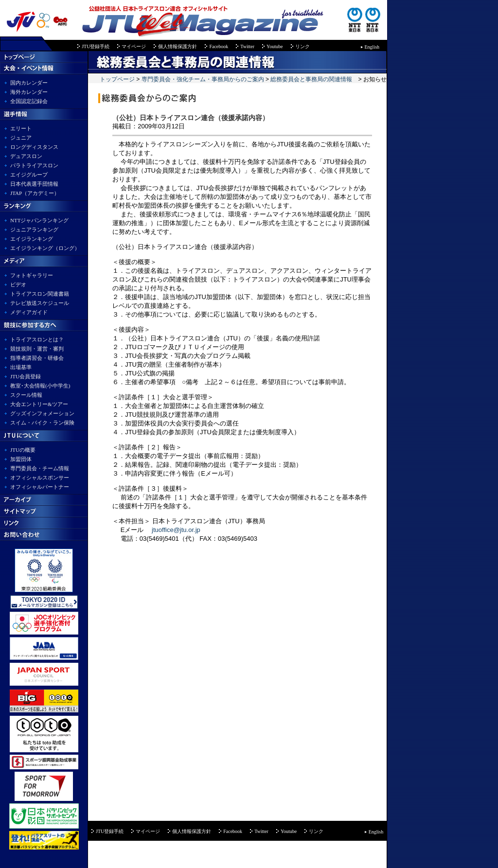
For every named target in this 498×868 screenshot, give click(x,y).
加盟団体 (21, 459)
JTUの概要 (23, 450)
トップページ (118, 79)
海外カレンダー (29, 92)
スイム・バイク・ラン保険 (42, 423)
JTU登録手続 (96, 46)
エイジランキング (32, 239)
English (372, 47)
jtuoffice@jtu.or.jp (176, 530)
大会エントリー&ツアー (39, 404)
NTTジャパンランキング (39, 220)
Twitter (247, 46)
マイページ (134, 46)
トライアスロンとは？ (37, 339)
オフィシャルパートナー (40, 487)
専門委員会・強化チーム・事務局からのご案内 (203, 79)
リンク (302, 46)
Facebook (219, 46)
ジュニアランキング (34, 230)
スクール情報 (26, 395)
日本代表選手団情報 (34, 184)
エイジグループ (29, 175)
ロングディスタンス (34, 147)
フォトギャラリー (32, 275)
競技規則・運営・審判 (37, 349)
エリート (21, 128)
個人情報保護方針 (178, 46)
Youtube (275, 46)
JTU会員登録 (26, 376)
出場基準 (21, 367)
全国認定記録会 (29, 101)
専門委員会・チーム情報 (40, 468)
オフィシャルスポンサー (40, 478)
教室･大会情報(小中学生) (40, 386)
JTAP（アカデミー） (35, 193)
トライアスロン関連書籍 (40, 294)
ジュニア (21, 138)
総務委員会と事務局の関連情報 (311, 79)
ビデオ (18, 284)
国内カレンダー (29, 83)
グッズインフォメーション (42, 413)
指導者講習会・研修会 (37, 358)
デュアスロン (26, 156)
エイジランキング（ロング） (45, 248)
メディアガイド (29, 312)
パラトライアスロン (34, 165)
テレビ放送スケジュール (40, 303)
